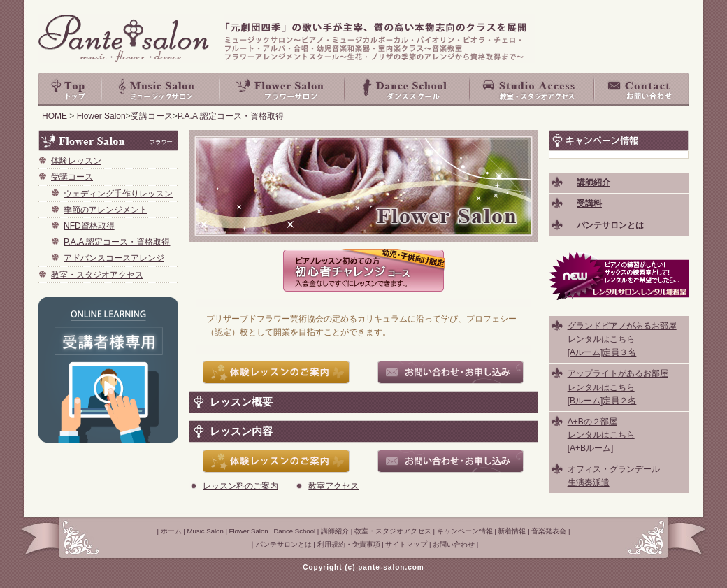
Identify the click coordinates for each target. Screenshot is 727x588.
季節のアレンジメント (106, 210)
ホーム (171, 531)
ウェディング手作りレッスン (118, 194)
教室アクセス (333, 486)
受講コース (152, 116)
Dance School (408, 89)
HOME (55, 116)
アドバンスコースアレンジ (114, 258)
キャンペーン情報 (465, 531)
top (70, 89)
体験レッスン (76, 161)
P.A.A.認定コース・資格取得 (231, 116)
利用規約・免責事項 (349, 544)
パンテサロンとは (284, 544)
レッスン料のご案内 (240, 486)
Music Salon (161, 89)
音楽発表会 (549, 531)
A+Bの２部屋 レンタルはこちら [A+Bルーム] (601, 435)
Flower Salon (283, 89)
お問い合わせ (642, 89)
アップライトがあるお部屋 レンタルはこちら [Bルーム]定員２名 (618, 387)
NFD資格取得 (89, 226)
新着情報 (512, 531)
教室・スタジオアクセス (533, 89)
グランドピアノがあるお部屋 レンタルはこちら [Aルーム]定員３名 (622, 339)
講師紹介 (335, 531)
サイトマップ (406, 544)
